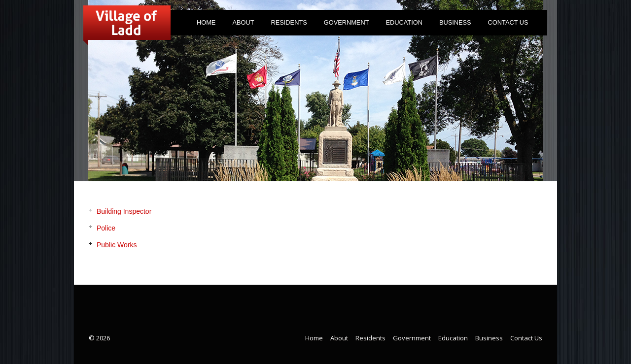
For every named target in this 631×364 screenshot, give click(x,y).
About (241, 24)
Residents (287, 24)
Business (455, 22)
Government (344, 24)
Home (206, 22)
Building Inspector (124, 211)
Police (106, 228)
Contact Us (508, 22)
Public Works (117, 245)
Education (404, 22)
